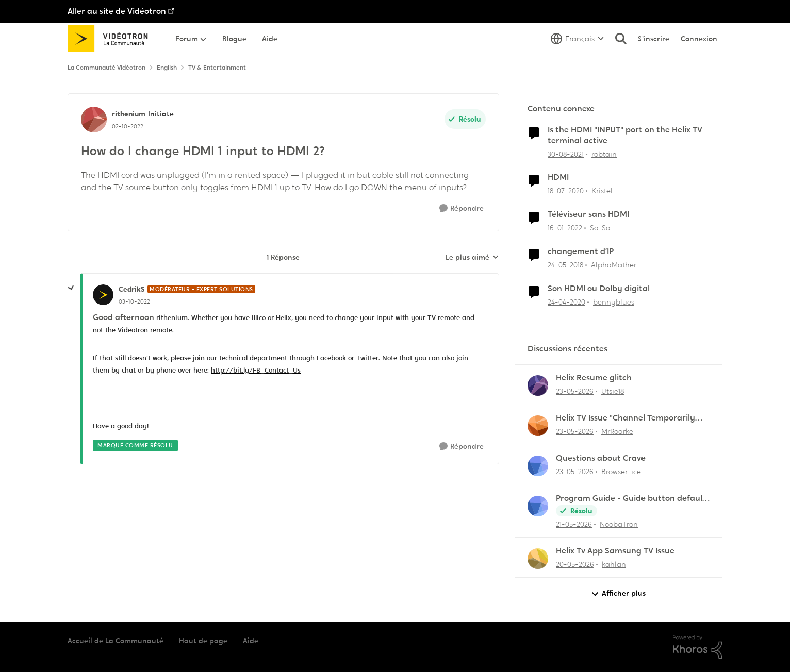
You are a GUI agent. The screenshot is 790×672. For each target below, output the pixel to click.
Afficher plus (618, 593)
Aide (251, 641)
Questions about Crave (601, 458)
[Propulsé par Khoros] (698, 647)
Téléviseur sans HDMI (588, 214)
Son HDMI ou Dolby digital (599, 289)
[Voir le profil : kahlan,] (538, 559)
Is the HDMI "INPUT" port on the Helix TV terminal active (625, 135)
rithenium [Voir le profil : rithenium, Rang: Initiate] (129, 114)
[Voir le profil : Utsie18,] (538, 385)
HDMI (558, 177)
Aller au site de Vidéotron (117, 11)
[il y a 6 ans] (566, 191)
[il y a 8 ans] (565, 265)
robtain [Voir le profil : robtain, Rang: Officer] (604, 154)
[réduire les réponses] (71, 288)
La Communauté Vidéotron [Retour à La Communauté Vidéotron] (106, 68)
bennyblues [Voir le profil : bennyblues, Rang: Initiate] (614, 302)
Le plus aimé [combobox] (472, 258)
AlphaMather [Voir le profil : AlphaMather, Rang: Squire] (614, 265)
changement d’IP (581, 251)
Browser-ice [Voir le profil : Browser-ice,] (621, 472)
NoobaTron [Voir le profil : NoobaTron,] (619, 524)
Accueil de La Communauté (116, 641)
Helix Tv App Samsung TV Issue (615, 551)
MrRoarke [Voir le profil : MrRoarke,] (617, 431)
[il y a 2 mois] (575, 391)
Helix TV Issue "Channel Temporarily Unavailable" (626, 418)
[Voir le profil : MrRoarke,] (538, 426)
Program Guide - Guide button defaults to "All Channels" (633, 499)
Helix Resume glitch (594, 378)
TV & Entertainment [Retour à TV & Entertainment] (217, 68)
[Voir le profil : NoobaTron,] (538, 506)
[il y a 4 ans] (566, 154)
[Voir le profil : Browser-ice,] (538, 466)
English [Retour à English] (167, 68)
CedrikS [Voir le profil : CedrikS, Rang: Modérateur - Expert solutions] (132, 289)
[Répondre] (462, 208)
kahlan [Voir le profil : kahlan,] (614, 564)
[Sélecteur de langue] (577, 39)
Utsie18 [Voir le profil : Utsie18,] (613, 391)
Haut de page (203, 641)
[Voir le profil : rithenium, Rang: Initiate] (94, 120)
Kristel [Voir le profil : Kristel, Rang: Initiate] (602, 191)
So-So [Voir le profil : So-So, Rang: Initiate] (600, 228)
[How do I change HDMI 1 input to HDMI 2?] (134, 301)
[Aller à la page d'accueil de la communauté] (111, 39)
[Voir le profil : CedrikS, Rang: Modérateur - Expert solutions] (103, 295)
